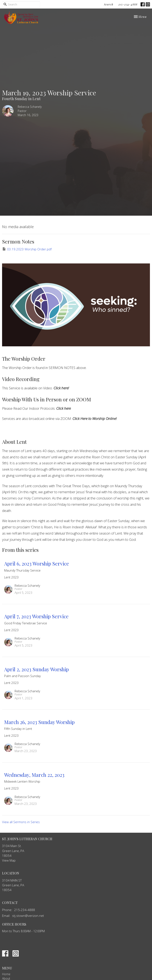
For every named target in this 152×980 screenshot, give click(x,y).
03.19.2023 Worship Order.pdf (27, 249)
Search (109, 4)
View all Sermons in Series (21, 822)
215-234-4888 (128, 4)
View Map (9, 860)
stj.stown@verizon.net (28, 916)
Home (6, 974)
